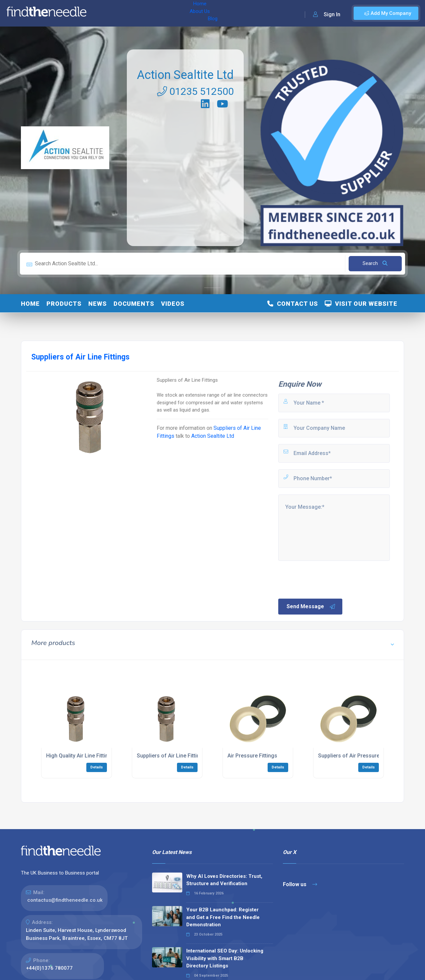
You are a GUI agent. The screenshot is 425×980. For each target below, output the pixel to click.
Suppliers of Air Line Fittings (171, 756)
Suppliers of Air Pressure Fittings (359, 756)
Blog (149, 13)
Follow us (300, 884)
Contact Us (293, 304)
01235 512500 (195, 91)
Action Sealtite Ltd (185, 75)
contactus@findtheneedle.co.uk (65, 900)
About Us (126, 13)
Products (64, 304)
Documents (134, 304)
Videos (173, 304)
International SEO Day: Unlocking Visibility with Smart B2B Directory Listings (225, 958)
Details (97, 767)
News (98, 304)
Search (375, 263)
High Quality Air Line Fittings (80, 756)
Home (101, 13)
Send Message (311, 607)
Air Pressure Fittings (252, 756)
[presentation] (328, 579)
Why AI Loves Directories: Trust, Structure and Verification (224, 880)
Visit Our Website (361, 304)
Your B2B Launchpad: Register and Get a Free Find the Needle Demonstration (223, 917)
